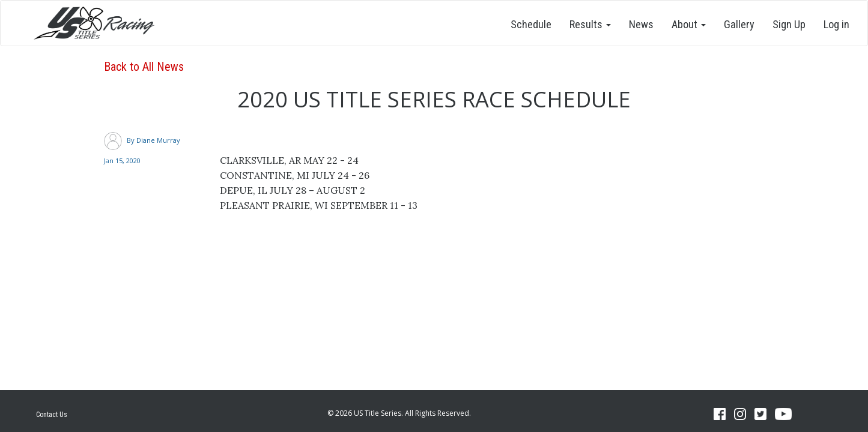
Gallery (739, 24)
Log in (836, 24)
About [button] (689, 24)
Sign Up (789, 24)
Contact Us (52, 415)
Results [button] (590, 24)
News (641, 24)
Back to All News (144, 67)
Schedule (531, 24)
